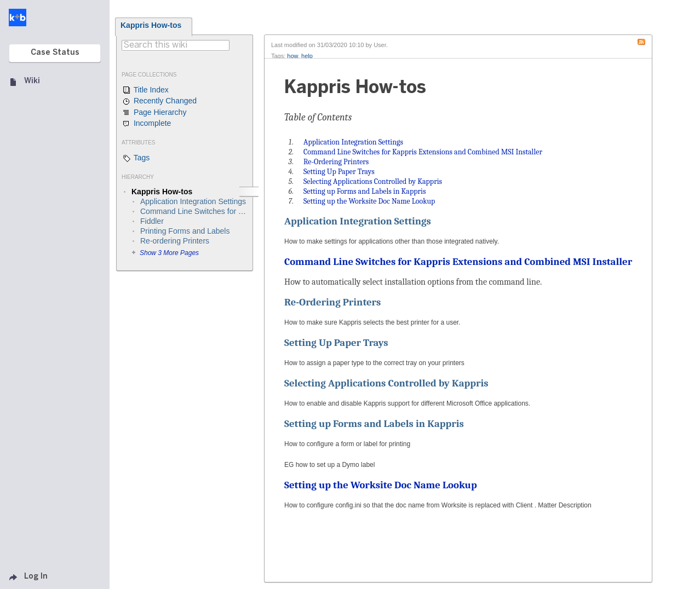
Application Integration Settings (358, 221)
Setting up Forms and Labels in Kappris (374, 424)
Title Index (145, 90)
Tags (136, 158)
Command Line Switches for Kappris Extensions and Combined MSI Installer (458, 262)
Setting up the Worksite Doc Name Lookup (381, 485)
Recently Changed (159, 101)
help (307, 56)
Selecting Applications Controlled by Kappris (386, 383)
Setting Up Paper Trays (336, 343)
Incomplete (146, 124)
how (292, 56)
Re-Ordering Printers (332, 302)
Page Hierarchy (154, 113)
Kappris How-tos (151, 25)
